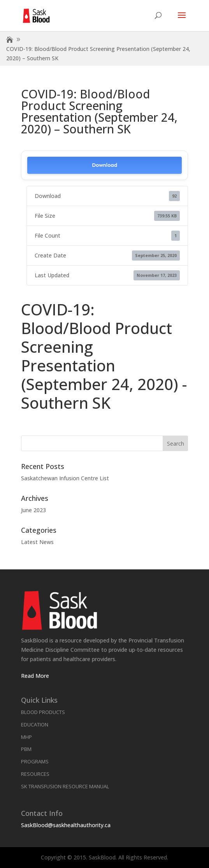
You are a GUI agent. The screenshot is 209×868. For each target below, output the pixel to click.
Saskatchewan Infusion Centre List (65, 478)
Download (104, 165)
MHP (26, 737)
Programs (35, 761)
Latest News (37, 542)
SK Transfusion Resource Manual (65, 786)
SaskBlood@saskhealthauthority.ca (66, 825)
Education (35, 724)
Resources (35, 774)
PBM (26, 749)
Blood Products (43, 712)
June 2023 (33, 510)
